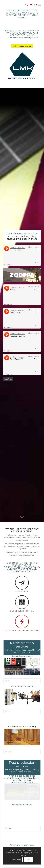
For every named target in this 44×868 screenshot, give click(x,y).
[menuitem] (25, 5)
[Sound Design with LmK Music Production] (22, 666)
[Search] (25, 5)
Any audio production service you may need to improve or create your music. (22, 14)
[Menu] (39, 5)
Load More (8, 379)
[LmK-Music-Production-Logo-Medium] (22, 65)
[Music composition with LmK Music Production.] (22, 696)
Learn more (17, 860)
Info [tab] (8, 681)
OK (29, 860)
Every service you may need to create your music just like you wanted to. (22, 33)
